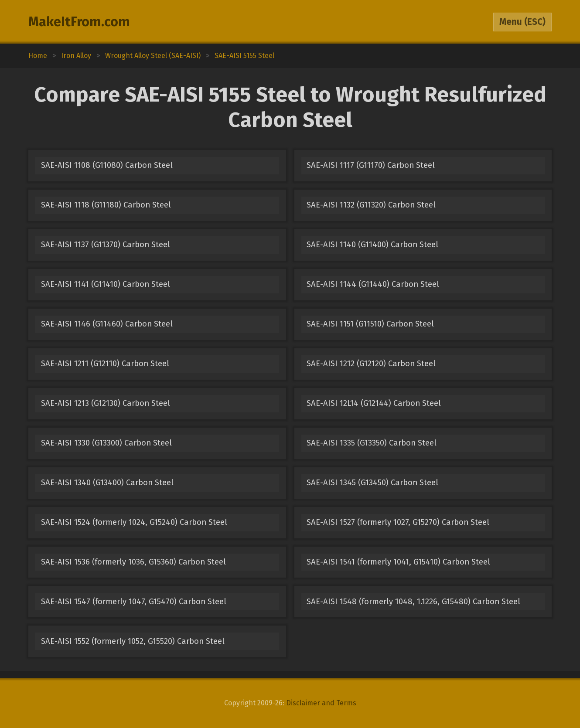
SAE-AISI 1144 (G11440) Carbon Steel (373, 284)
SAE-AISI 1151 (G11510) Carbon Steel (370, 324)
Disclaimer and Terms (321, 703)
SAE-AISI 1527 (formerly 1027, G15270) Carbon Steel (398, 522)
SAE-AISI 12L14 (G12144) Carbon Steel (374, 403)
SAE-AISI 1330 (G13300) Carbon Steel (106, 443)
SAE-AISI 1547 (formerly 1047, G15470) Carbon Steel (134, 602)
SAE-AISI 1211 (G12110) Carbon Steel (105, 364)
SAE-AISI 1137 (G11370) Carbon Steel (106, 245)
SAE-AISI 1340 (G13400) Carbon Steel (107, 483)
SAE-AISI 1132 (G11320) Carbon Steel (371, 205)
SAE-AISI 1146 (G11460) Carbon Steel (107, 324)
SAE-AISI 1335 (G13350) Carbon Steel (372, 443)
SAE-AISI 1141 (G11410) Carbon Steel (106, 284)
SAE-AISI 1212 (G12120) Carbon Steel (371, 364)
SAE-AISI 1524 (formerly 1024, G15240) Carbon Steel (134, 522)
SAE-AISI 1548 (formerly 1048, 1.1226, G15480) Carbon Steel (413, 602)
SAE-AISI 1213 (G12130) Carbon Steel (106, 403)
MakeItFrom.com (79, 22)
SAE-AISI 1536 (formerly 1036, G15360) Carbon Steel (133, 562)
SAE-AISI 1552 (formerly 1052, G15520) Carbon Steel (133, 641)
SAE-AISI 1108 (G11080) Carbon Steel (107, 165)
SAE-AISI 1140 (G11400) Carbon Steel (372, 245)
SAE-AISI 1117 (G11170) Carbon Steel (371, 165)
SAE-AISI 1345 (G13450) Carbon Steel (372, 483)
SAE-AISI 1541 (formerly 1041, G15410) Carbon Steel (398, 562)
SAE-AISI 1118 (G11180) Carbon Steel (106, 205)
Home (38, 56)
